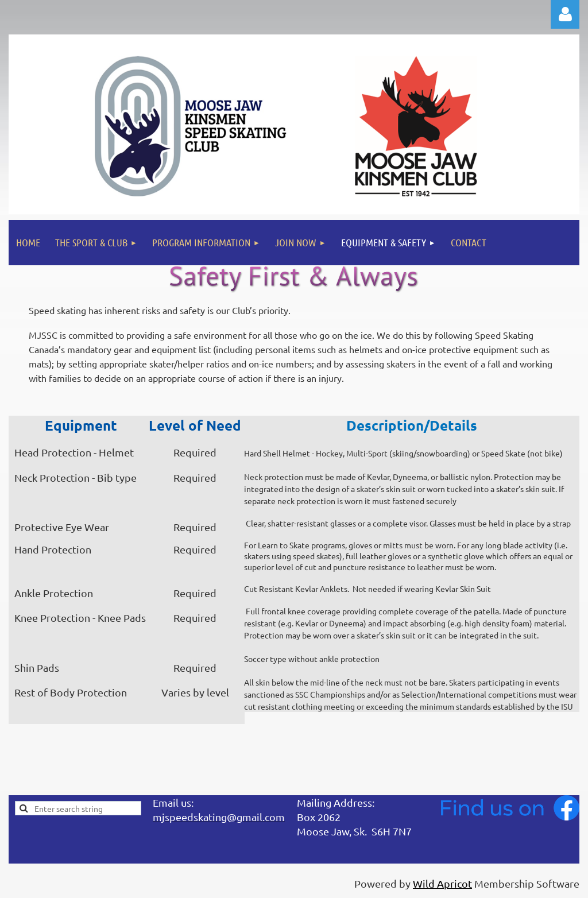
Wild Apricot (442, 883)
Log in (565, 14)
